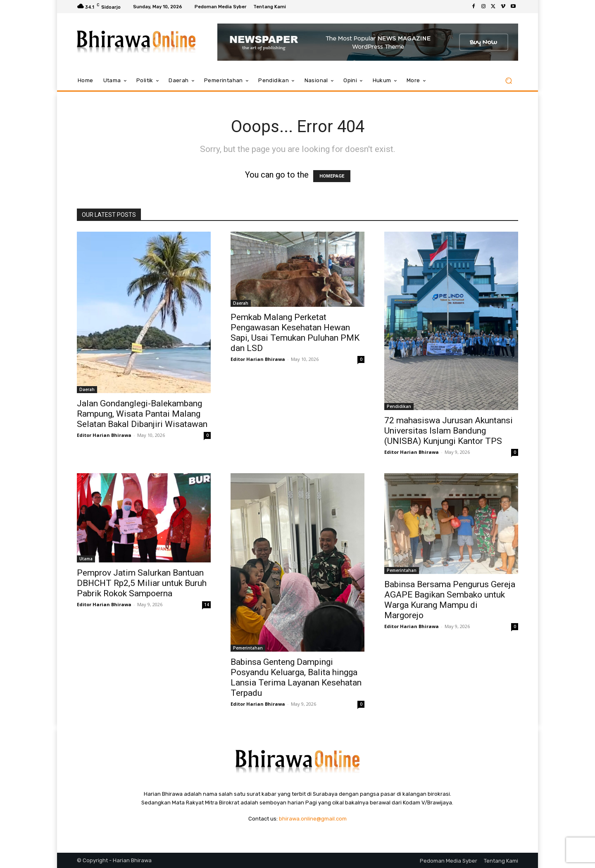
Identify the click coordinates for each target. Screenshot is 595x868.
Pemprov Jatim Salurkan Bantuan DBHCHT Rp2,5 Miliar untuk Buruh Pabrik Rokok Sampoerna (142, 583)
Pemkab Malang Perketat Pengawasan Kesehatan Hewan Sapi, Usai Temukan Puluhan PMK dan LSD (295, 333)
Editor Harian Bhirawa (104, 435)
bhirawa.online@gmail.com (313, 819)
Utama (86, 559)
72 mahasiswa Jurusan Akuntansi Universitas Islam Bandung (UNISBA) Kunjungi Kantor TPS (449, 431)
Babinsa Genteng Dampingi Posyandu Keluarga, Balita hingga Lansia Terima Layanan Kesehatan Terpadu (296, 677)
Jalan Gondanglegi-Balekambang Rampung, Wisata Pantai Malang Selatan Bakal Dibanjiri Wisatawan (142, 414)
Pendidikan (399, 406)
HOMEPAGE (332, 176)
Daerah (87, 389)
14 (207, 605)
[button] (508, 81)
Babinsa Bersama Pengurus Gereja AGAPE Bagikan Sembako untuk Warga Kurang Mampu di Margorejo (450, 600)
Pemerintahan (248, 648)
